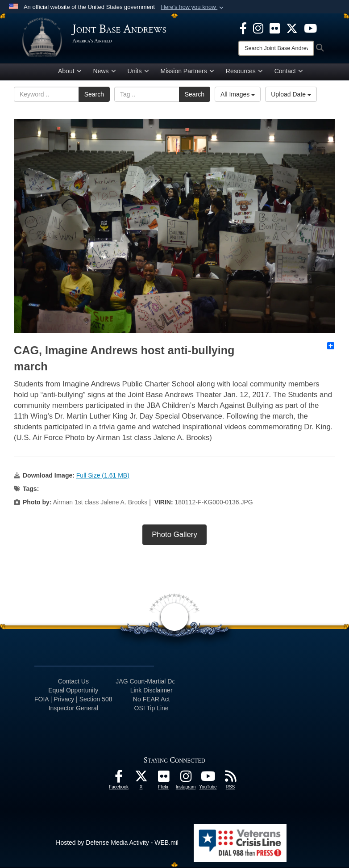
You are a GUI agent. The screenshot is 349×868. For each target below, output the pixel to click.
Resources (244, 73)
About (70, 73)
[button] (193, 7)
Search (94, 96)
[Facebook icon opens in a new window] (243, 28)
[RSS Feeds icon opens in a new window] (230, 780)
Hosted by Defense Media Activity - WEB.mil (117, 844)
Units (138, 73)
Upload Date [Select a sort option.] (291, 96)
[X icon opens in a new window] (292, 28)
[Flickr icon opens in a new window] (275, 28)
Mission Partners (187, 73)
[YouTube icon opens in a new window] (310, 28)
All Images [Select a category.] (238, 96)
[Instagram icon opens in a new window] (258, 28)
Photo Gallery (174, 536)
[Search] (276, 48)
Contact (289, 73)
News (105, 73)
